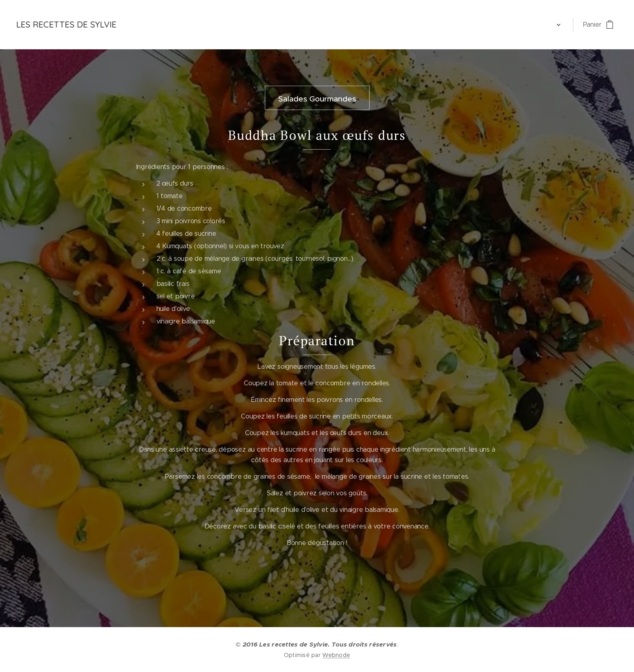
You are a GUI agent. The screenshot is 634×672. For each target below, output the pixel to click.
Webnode (336, 655)
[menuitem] (143, 25)
